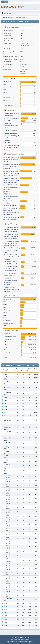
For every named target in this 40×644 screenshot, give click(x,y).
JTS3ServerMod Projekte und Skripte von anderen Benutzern (12, 138)
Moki (5, 90)
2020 (5, 413)
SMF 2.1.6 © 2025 (15, 640)
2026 (5, 374)
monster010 (7, 87)
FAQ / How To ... (9, 143)
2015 (5, 613)
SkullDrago (7, 98)
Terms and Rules (19, 637)
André (5, 100)
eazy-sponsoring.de (10, 103)
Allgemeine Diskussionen (12, 118)
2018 (5, 603)
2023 (5, 403)
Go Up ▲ (27, 637)
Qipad (5, 95)
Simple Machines (25, 640)
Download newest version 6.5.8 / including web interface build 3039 (12, 166)
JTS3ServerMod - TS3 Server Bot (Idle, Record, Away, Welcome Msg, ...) (11, 173)
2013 (5, 619)
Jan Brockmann (8, 106)
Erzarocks (7, 352)
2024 (5, 400)
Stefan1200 (7, 82)
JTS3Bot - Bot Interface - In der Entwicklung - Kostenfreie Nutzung (11, 269)
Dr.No (5, 350)
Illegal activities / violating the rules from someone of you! (11, 160)
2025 (5, 397)
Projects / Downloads (10, 130)
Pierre (5, 92)
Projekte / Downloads (10, 133)
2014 (5, 616)
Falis (5, 358)
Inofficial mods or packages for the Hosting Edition (11, 126)
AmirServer (24, 64)
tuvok (5, 315)
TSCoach (6, 326)
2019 (5, 416)
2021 (5, 410)
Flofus (6, 344)
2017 (5, 607)
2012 (5, 622)
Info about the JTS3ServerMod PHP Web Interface (10, 280)
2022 (5, 406)
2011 (5, 625)
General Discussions (10, 121)
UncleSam (7, 320)
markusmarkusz (8, 323)
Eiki (5, 84)
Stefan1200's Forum (13, 7)
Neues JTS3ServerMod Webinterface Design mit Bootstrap (11, 187)
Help (12, 637)
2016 (5, 610)
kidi (4, 318)
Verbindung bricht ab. (10, 206)
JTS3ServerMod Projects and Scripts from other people (12, 147)
